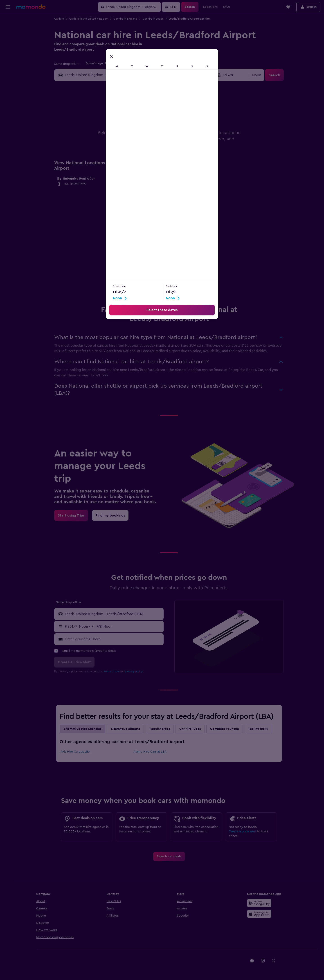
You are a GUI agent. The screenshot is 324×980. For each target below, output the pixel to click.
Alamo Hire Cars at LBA (151, 755)
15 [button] (111, 140)
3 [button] (133, 119)
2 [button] (122, 119)
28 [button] (101, 162)
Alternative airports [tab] (126, 733)
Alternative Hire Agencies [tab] (83, 733)
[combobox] (68, 64)
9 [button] (122, 130)
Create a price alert (243, 835)
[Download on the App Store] (260, 917)
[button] (8, 7)
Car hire (60, 19)
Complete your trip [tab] (225, 733)
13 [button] (90, 140)
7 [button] (101, 130)
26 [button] (155, 151)
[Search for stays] (8, 30)
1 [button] (111, 119)
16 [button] (122, 140)
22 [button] (111, 151)
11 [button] (144, 130)
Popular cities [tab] (161, 733)
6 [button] (90, 130)
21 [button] (101, 151)
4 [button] (144, 119)
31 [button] (133, 162)
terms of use (113, 675)
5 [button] (155, 119)
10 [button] (133, 130)
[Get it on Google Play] (260, 907)
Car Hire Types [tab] (191, 733)
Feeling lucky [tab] (259, 733)
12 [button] (155, 130)
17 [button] (133, 140)
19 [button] (155, 140)
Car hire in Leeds (154, 19)
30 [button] (122, 162)
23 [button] (122, 151)
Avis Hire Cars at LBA (76, 755)
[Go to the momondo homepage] (31, 7)
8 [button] (111, 130)
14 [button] (101, 140)
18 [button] (144, 140)
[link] (72, 519)
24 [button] (133, 151)
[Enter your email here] (114, 643)
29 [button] (111, 162)
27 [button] (90, 162)
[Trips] (8, 52)
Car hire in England (126, 19)
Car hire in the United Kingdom (90, 19)
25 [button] (144, 151)
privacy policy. (135, 675)
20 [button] (90, 151)
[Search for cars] (8, 40)
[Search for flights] (8, 21)
